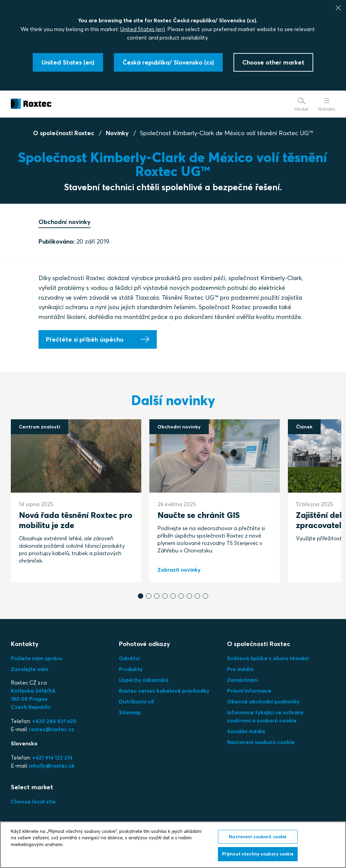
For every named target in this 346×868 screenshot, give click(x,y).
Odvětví (129, 658)
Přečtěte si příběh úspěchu (85, 339)
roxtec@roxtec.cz (52, 729)
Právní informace (249, 691)
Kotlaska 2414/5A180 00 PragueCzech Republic (33, 699)
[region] (173, 845)
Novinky (117, 133)
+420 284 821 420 (54, 721)
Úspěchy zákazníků (144, 680)
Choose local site (33, 801)
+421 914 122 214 (52, 758)
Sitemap (130, 712)
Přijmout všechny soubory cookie (258, 854)
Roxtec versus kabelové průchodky (164, 691)
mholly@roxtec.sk (52, 766)
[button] (141, 596)
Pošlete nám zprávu (36, 658)
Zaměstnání (242, 680)
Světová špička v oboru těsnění (268, 658)
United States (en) (143, 29)
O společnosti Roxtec (64, 133)
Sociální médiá (246, 731)
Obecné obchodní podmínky (263, 701)
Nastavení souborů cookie (261, 742)
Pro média (240, 669)
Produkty (131, 669)
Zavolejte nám (30, 669)
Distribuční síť (137, 701)
